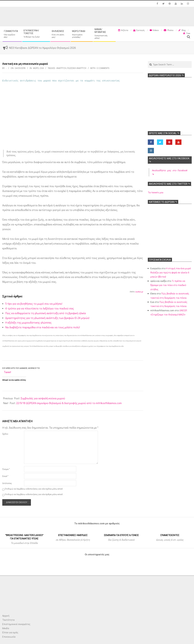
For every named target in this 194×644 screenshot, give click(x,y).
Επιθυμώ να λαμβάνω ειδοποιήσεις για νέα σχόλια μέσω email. (34, 489)
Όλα (42, 68)
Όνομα (6, 469)
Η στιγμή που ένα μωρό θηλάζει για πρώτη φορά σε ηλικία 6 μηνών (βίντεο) (171, 272)
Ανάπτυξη (61, 68)
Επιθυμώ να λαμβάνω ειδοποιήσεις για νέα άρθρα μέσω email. (34, 494)
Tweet (7, 372)
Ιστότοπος (7, 483)
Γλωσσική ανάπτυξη (77, 68)
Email (5, 476)
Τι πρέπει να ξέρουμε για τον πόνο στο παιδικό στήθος (168, 285)
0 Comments (103, 68)
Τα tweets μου (156, 192)
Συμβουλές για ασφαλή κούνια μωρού (43, 398)
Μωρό (36, 68)
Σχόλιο (5, 434)
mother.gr (139, 292)
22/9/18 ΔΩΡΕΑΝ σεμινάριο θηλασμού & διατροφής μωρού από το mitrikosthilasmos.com (69, 403)
